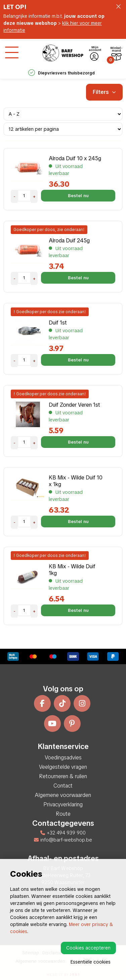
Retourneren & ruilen (63, 776)
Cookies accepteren (88, 948)
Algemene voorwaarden (63, 795)
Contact (63, 786)
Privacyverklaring (63, 804)
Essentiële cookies (91, 962)
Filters (104, 92)
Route (63, 814)
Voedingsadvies (63, 758)
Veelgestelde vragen (63, 767)
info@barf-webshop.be (63, 840)
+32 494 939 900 (63, 833)
